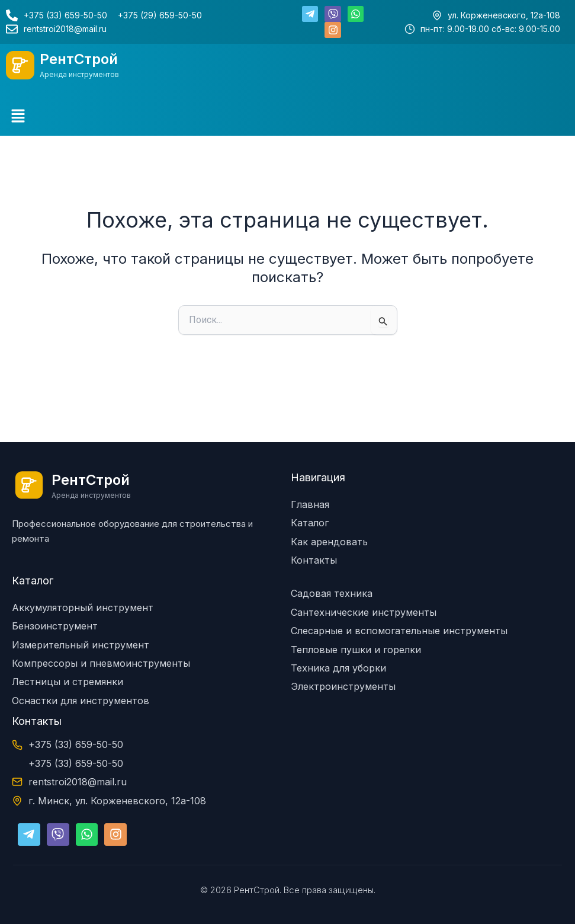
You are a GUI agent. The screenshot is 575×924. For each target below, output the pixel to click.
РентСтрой (79, 59)
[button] (18, 116)
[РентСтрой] (20, 65)
